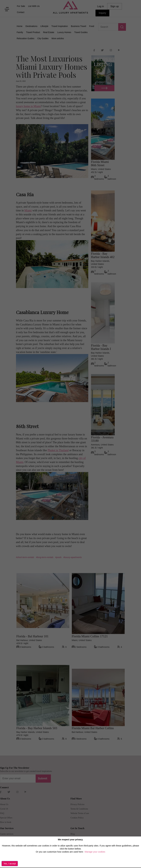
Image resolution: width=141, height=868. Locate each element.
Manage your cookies (95, 852)
